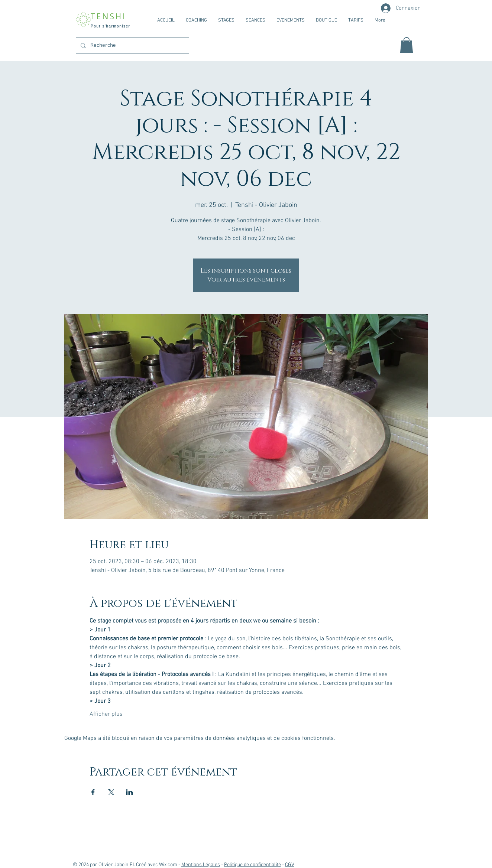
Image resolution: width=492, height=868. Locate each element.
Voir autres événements (246, 280)
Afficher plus (106, 714)
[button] (407, 45)
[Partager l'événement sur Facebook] (93, 792)
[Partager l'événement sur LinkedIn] (130, 792)
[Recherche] (132, 45)
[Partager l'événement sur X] (111, 792)
